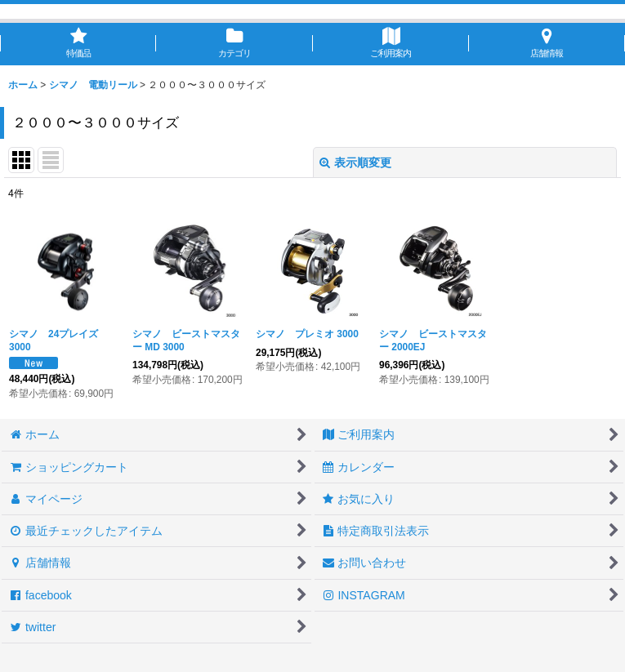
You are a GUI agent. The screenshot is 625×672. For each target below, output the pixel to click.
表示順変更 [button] (355, 162)
